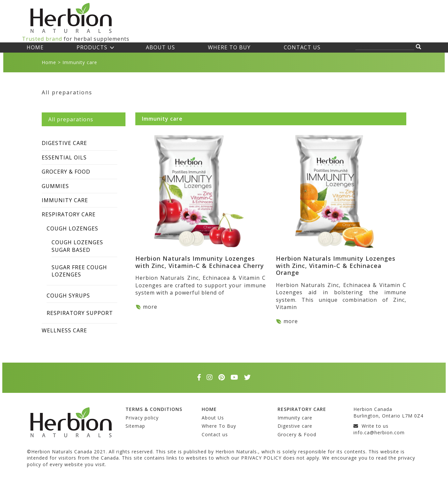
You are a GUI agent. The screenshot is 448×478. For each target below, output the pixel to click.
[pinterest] (224, 377)
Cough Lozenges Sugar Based (77, 246)
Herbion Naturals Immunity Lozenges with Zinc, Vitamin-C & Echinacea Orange (336, 265)
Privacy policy (142, 418)
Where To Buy (229, 47)
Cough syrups (68, 296)
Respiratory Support (80, 313)
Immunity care (65, 200)
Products (92, 47)
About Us (160, 47)
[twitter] (247, 377)
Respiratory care (69, 214)
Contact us (302, 47)
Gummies (55, 186)
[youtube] (236, 377)
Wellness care (64, 330)
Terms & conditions (154, 409)
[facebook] (201, 377)
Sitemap (135, 426)
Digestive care (64, 143)
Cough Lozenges (72, 228)
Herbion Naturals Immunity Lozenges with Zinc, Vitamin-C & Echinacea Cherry (200, 262)
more (150, 307)
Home (35, 47)
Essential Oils (64, 157)
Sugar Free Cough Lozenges (79, 271)
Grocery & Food (66, 172)
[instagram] (212, 377)
